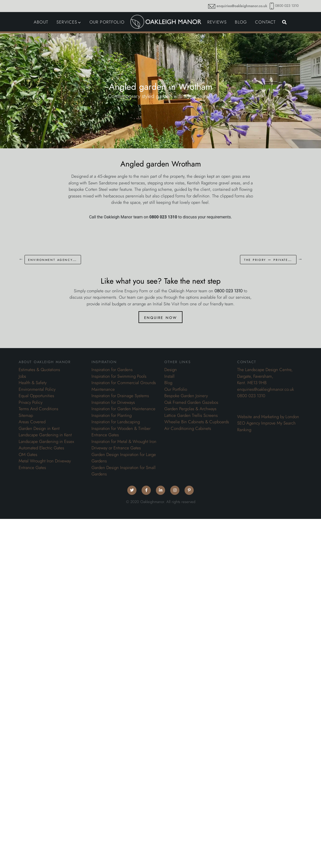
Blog (168, 383)
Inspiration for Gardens (112, 370)
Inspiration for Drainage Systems (120, 396)
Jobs (22, 376)
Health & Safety (33, 383)
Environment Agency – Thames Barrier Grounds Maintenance (55, 260)
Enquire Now (161, 317)
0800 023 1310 (287, 6)
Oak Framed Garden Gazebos (191, 402)
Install (169, 376)
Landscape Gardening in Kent (45, 435)
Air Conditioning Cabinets (188, 428)
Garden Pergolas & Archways (190, 409)
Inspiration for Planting (112, 415)
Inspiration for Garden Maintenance (123, 409)
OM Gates (28, 454)
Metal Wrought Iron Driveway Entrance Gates (45, 464)
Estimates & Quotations (39, 370)
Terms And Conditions (38, 409)
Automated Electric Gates (41, 448)
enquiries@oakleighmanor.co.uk (242, 6)
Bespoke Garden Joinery (186, 396)
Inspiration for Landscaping (116, 422)
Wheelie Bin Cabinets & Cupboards (197, 422)
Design (171, 370)
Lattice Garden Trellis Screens (191, 415)
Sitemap (26, 415)
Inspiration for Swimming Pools (119, 376)
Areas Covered (32, 422)
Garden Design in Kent (39, 428)
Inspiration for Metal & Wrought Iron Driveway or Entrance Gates (124, 445)
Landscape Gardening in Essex (46, 441)
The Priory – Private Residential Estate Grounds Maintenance (270, 260)
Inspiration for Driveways (113, 402)
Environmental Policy (37, 389)
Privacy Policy (31, 402)
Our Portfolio (176, 389)
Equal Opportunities (36, 396)
